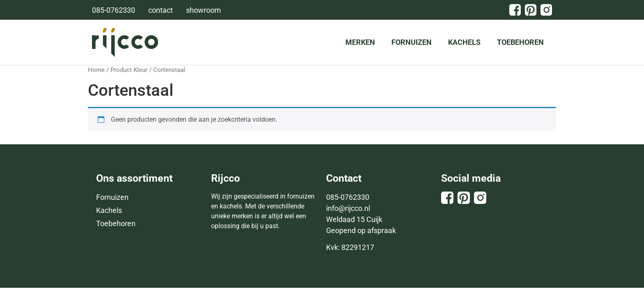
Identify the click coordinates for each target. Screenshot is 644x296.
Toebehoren (520, 42)
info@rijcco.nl (348, 208)
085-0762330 (348, 197)
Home (96, 70)
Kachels (464, 42)
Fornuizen (412, 42)
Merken (360, 42)
